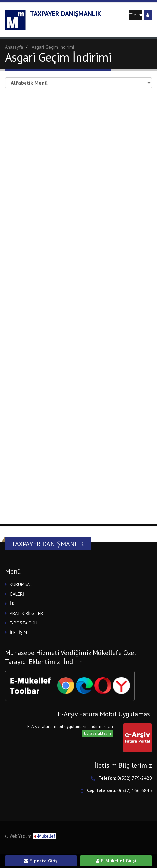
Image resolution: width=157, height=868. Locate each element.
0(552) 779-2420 (135, 778)
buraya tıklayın (98, 733)
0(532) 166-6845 (135, 790)
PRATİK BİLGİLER (26, 613)
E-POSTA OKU (24, 623)
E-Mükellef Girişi (116, 861)
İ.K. (13, 604)
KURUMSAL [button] (21, 584)
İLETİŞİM (18, 632)
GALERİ (17, 594)
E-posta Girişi (41, 861)
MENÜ (136, 15)
